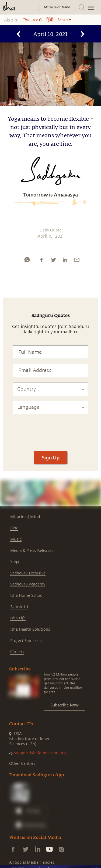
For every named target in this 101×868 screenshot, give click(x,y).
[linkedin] (65, 260)
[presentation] (51, 430)
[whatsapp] (27, 260)
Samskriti (19, 607)
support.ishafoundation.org (40, 753)
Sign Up (51, 458)
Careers (17, 652)
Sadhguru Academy (28, 584)
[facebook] (41, 260)
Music (16, 539)
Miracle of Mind (25, 517)
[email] (77, 260)
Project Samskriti (26, 641)
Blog (14, 528)
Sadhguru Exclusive (28, 573)
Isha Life (18, 618)
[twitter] (53, 260)
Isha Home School (27, 596)
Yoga (15, 562)
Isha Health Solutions (30, 629)
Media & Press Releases (32, 551)
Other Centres (22, 764)
